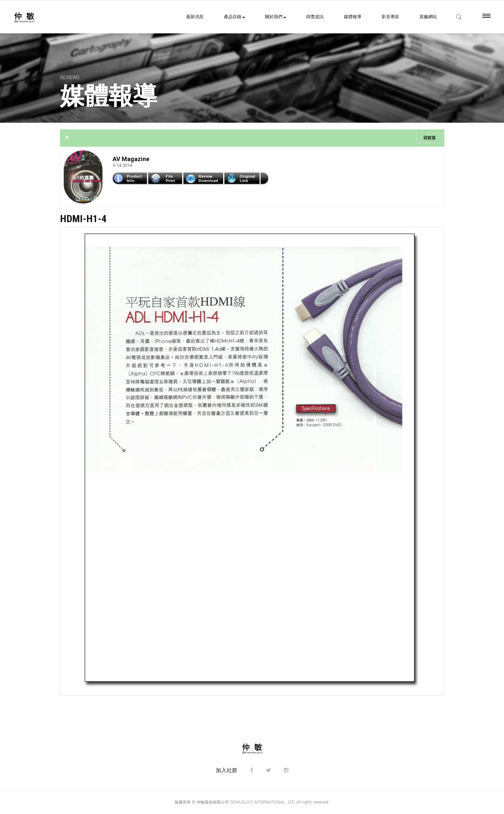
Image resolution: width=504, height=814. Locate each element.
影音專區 (390, 17)
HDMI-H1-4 (83, 219)
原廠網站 (428, 17)
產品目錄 (234, 17)
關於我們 (275, 17)
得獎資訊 (315, 17)
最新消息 (195, 17)
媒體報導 (353, 17)
